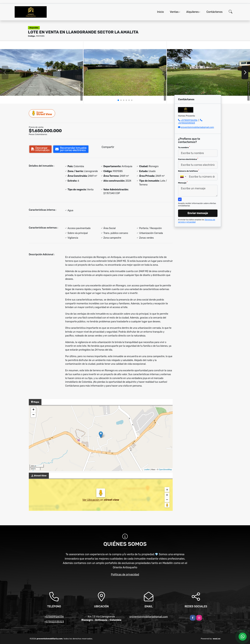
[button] (118, 100)
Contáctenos (214, 12)
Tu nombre (184, 147)
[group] (42, 72)
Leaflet (147, 469)
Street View (42, 113)
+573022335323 (186, 123)
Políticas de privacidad (125, 574)
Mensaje (183, 183)
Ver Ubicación (91, 500)
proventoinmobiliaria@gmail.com (197, 127)
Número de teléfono (189, 171)
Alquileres (193, 12)
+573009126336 (189, 120)
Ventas (174, 12)
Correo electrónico (188, 159)
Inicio (161, 12)
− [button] (33, 415)
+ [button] (33, 410)
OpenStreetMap (165, 469)
